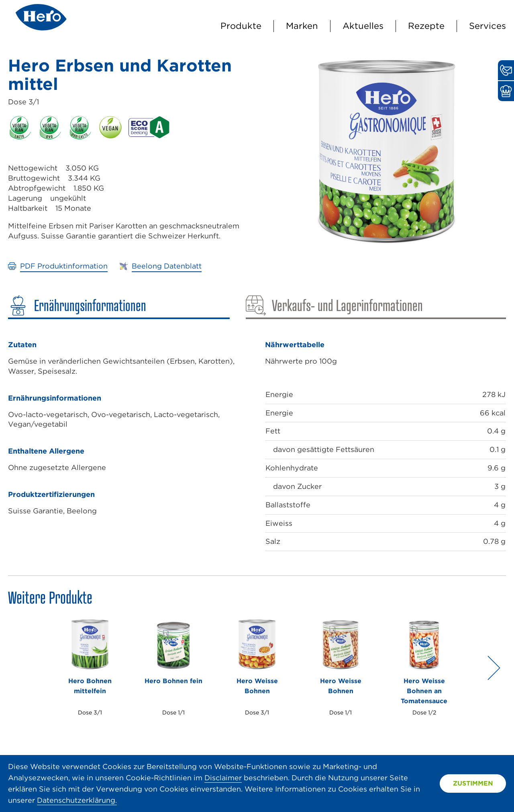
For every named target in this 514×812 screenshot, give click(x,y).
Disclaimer (223, 778)
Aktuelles (363, 26)
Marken (302, 26)
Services (487, 26)
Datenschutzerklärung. (77, 800)
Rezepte (426, 26)
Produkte (241, 26)
